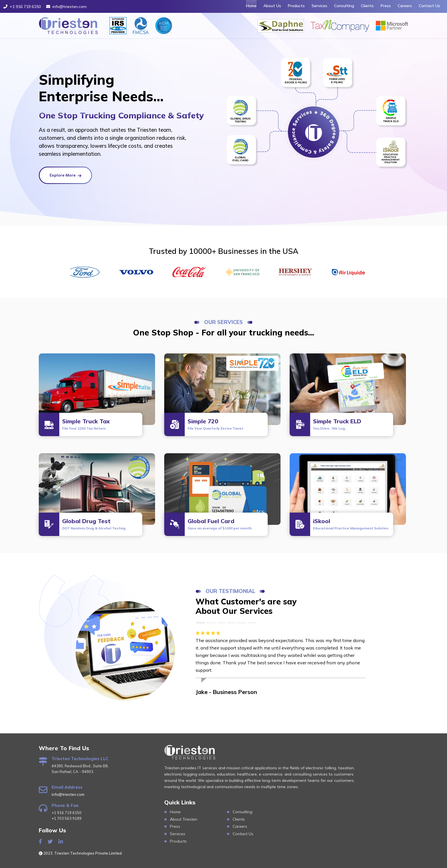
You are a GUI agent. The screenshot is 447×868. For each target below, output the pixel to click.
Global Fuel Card (220, 524)
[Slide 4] (231, 623)
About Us (272, 6)
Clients (367, 6)
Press (386, 6)
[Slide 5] (242, 623)
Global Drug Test (94, 524)
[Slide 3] (221, 623)
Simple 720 (216, 424)
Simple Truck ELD (337, 424)
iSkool (351, 524)
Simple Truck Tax (86, 424)
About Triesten (184, 819)
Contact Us (429, 6)
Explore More (64, 175)
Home (251, 6)
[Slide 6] (252, 623)
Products (296, 6)
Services (319, 6)
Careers (405, 6)
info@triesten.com (66, 7)
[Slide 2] (211, 623)
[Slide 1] (201, 623)
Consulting (344, 6)
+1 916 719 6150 (22, 7)
